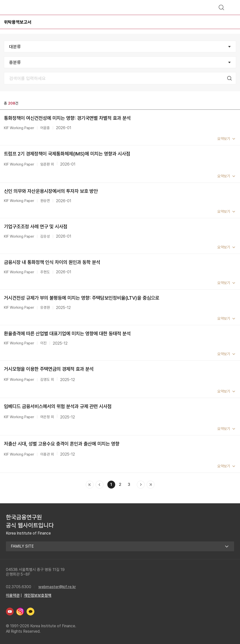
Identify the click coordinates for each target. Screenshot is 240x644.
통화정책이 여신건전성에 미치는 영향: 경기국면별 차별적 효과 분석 (67, 118)
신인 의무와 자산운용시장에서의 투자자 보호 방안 (51, 191)
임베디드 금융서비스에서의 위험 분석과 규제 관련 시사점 (58, 406)
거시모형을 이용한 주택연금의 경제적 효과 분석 (49, 369)
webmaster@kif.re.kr (57, 587)
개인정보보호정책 (38, 595)
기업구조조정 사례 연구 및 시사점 (36, 227)
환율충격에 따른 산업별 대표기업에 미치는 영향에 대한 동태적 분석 (67, 334)
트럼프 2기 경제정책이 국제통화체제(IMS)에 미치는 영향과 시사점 (67, 154)
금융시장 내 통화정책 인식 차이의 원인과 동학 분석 (52, 262)
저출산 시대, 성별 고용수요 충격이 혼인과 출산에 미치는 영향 (62, 444)
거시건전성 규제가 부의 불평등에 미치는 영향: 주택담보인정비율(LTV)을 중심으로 (82, 298)
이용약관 (13, 595)
